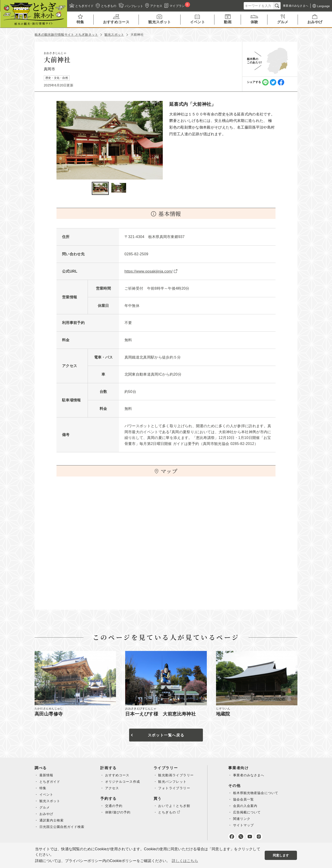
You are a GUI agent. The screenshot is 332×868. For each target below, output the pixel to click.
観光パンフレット (174, 782)
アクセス (113, 788)
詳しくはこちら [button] (185, 861)
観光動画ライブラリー (178, 775)
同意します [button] (281, 855)
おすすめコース (119, 775)
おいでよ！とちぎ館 (176, 806)
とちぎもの (169, 812)
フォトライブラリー (176, 788)
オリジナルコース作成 (124, 782)
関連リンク (244, 819)
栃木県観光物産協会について (258, 793)
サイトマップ (246, 825)
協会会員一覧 (246, 799)
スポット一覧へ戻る (166, 735)
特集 (43, 788)
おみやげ (47, 814)
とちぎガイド (50, 782)
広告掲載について (249, 812)
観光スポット (114, 35)
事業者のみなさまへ (251, 775)
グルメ (45, 807)
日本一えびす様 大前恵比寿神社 (160, 714)
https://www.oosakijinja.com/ (149, 271)
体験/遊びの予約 (119, 812)
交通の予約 (115, 806)
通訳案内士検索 (52, 820)
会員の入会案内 (247, 806)
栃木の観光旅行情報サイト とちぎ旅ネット (66, 35)
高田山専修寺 (49, 714)
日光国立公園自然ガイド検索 (62, 827)
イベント (47, 794)
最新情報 (47, 775)
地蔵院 (223, 714)
